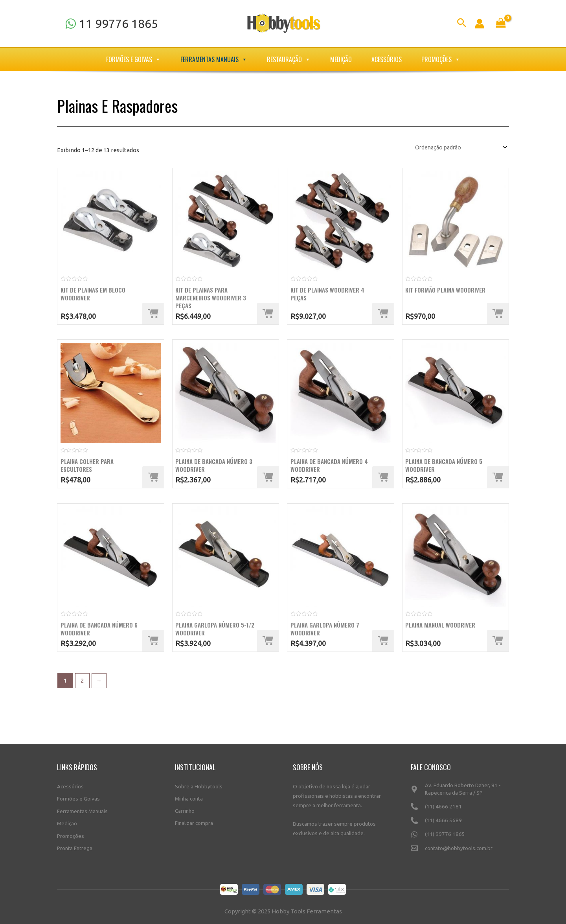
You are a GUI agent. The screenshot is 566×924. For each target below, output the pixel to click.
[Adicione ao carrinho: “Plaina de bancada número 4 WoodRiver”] (383, 478)
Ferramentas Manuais (214, 59)
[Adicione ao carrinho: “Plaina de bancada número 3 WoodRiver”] (268, 478)
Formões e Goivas (133, 59)
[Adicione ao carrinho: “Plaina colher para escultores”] (153, 478)
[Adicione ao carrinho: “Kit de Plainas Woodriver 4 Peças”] (383, 314)
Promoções (441, 59)
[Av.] (460, 790)
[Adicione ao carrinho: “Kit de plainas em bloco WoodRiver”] (153, 314)
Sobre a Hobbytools (199, 783)
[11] (111, 24)
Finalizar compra (194, 820)
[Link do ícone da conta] (480, 24)
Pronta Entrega (75, 845)
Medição (341, 59)
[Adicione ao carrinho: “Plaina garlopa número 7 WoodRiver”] (383, 642)
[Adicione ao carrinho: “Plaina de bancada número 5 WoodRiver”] (498, 478)
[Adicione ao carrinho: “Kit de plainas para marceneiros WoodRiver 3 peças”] (268, 314)
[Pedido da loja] (455, 147)
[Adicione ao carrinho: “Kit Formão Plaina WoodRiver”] (498, 314)
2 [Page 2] (83, 682)
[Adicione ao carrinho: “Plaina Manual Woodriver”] (498, 642)
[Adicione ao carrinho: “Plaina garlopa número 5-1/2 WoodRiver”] (268, 642)
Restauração (289, 59)
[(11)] (460, 807)
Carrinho (185, 808)
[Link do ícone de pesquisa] (462, 24)
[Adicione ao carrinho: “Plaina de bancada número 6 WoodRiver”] (153, 642)
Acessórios (387, 59)
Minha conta (189, 795)
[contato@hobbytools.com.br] (460, 851)
